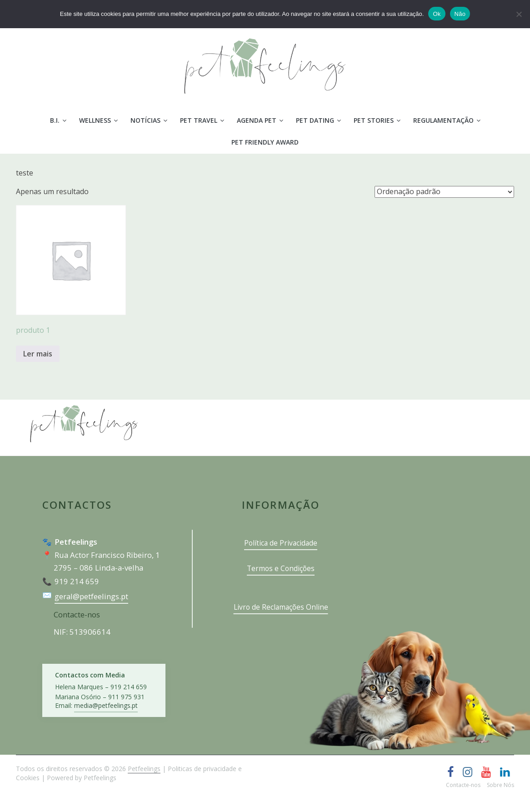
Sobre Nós (500, 785)
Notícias (145, 120)
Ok (437, 14)
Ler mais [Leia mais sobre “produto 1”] (38, 354)
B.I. (55, 120)
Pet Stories (374, 120)
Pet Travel (199, 120)
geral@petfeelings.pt (91, 596)
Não (460, 14)
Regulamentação (443, 120)
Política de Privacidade (281, 543)
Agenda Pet (257, 120)
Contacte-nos (77, 614)
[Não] (519, 14)
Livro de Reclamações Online (281, 607)
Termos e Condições (281, 568)
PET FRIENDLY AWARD (265, 142)
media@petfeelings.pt (106, 705)
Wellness (95, 120)
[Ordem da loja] (444, 192)
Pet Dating (315, 120)
